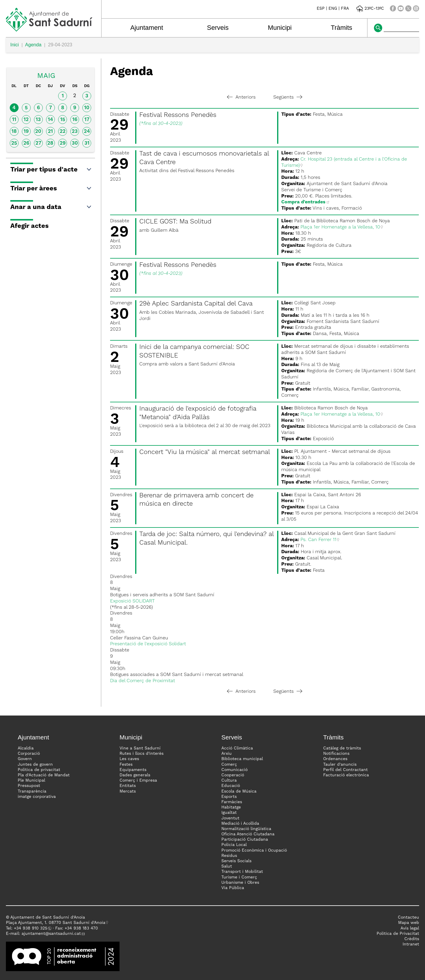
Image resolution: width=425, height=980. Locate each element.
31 (87, 143)
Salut (227, 866)
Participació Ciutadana (245, 839)
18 (14, 132)
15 (63, 120)
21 (50, 132)
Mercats (128, 791)
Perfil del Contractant (345, 770)
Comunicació (234, 770)
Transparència (32, 791)
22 (63, 132)
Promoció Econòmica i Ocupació (254, 850)
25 (14, 143)
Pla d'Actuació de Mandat (44, 775)
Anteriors (241, 97)
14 (50, 120)
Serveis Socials (236, 861)
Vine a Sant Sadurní (140, 748)
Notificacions (336, 754)
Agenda (33, 45)
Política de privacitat (39, 770)
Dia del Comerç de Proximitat (143, 681)
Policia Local (234, 845)
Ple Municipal (31, 780)
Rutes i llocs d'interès (142, 754)
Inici (14, 45)
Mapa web (409, 923)
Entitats (128, 786)
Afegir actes (30, 226)
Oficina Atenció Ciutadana (248, 834)
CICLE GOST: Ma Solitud (175, 222)
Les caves (129, 759)
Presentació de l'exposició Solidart (148, 644)
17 (87, 120)
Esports (229, 797)
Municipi (280, 28)
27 (38, 143)
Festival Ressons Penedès (178, 115)
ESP (321, 9)
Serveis (218, 28)
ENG (333, 9)
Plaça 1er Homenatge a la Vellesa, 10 (340, 227)
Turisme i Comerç (239, 877)
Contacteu (408, 917)
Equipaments (133, 770)
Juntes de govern (35, 765)
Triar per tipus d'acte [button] (51, 170)
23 (75, 132)
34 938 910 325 (32, 928)
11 (14, 120)
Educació (231, 786)
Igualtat (229, 813)
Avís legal (410, 928)
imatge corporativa (37, 797)
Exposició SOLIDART (132, 601)
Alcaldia (26, 748)
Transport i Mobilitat (242, 872)
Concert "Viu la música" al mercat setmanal (205, 452)
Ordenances (335, 759)
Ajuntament (147, 28)
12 (26, 120)
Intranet (411, 944)
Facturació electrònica (346, 775)
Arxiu (227, 754)
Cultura (229, 780)
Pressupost (29, 786)
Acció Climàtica (237, 748)
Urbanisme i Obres (240, 883)
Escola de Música (239, 791)
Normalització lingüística (246, 829)
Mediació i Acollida (240, 824)
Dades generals (135, 775)
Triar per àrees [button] (51, 189)
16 (75, 120)
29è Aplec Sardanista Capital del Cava (196, 304)
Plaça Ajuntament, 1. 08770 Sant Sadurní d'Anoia (56, 923)
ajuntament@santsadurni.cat (51, 934)
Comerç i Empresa (138, 780)
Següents (288, 97)
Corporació (29, 754)
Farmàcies (232, 802)
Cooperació (233, 775)
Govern (25, 759)
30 (75, 143)
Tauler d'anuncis (340, 765)
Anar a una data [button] (51, 207)
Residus (229, 856)
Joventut (230, 818)
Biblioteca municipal (242, 759)
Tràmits (342, 28)
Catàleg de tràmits (342, 748)
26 (26, 143)
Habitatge (231, 807)
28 (50, 143)
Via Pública (233, 888)
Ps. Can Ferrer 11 (318, 540)
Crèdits (412, 939)
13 (38, 120)
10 (87, 108)
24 (87, 132)
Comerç (229, 765)
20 (38, 132)
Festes (126, 765)
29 (63, 143)
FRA (345, 9)
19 (26, 132)
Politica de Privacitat (398, 934)
